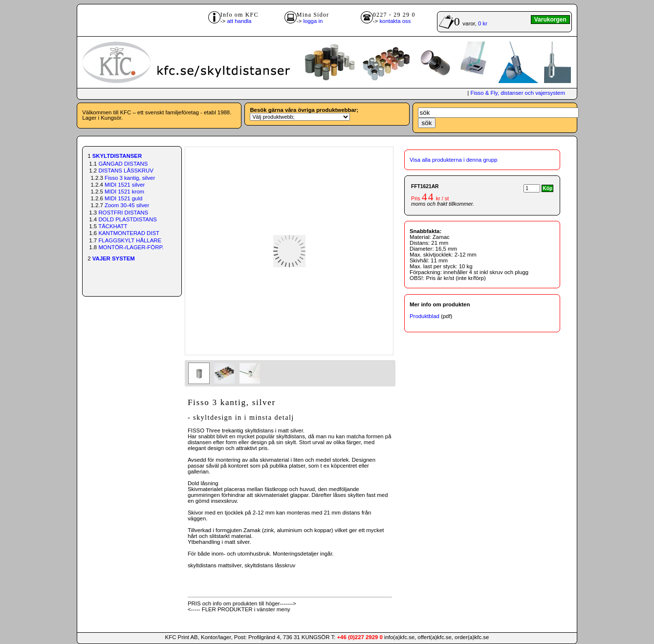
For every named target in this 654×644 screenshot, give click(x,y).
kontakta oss (395, 21)
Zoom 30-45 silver (127, 205)
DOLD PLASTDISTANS (127, 219)
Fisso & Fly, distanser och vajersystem (517, 93)
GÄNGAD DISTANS (123, 164)
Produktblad (425, 316)
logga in (313, 21)
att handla (239, 21)
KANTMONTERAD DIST (129, 233)
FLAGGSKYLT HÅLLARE (130, 240)
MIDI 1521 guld (123, 198)
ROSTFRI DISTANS (123, 213)
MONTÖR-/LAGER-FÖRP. (131, 247)
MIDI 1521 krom (124, 192)
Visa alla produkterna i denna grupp (454, 160)
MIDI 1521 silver (125, 185)
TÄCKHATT (113, 226)
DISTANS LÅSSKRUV (126, 171)
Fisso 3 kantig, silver (130, 178)
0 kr (483, 23)
